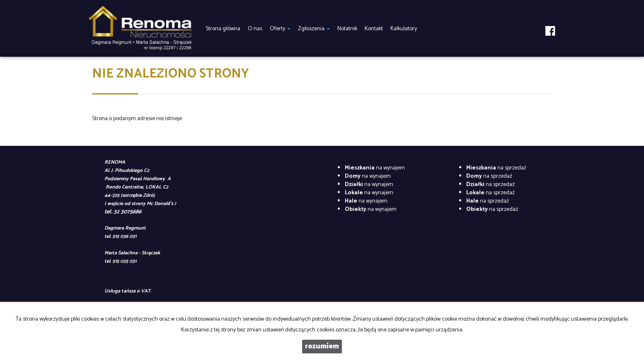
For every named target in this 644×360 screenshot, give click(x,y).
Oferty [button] (280, 29)
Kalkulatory (404, 29)
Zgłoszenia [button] (314, 29)
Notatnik (347, 29)
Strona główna (223, 29)
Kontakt (374, 29)
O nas (255, 29)
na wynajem (375, 168)
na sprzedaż (496, 168)
